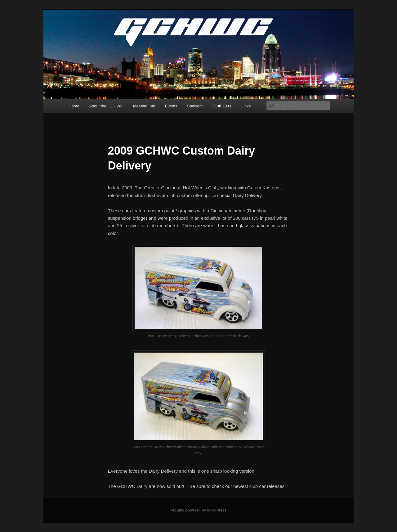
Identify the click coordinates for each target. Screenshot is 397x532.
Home (74, 106)
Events (171, 106)
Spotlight (195, 106)
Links (246, 106)
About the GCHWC (106, 106)
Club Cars (222, 106)
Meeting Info (144, 106)
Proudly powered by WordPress (198, 510)
